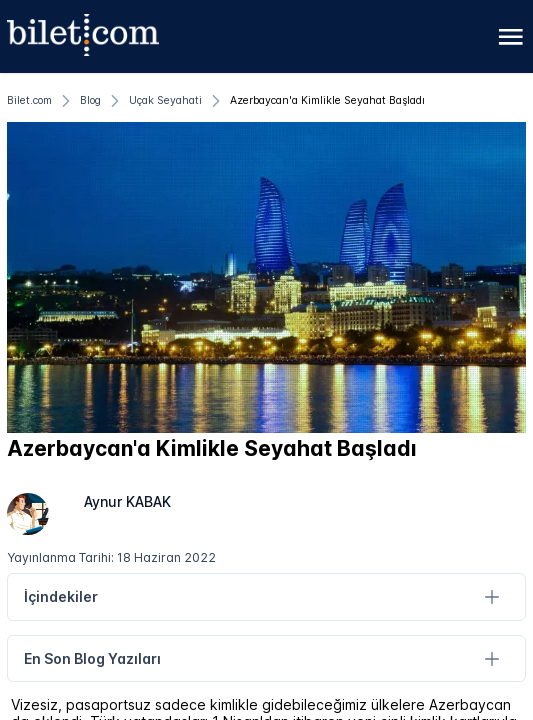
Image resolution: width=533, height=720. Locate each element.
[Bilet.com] (29, 101)
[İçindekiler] (491, 597)
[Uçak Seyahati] (165, 101)
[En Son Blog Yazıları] (491, 658)
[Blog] (90, 101)
